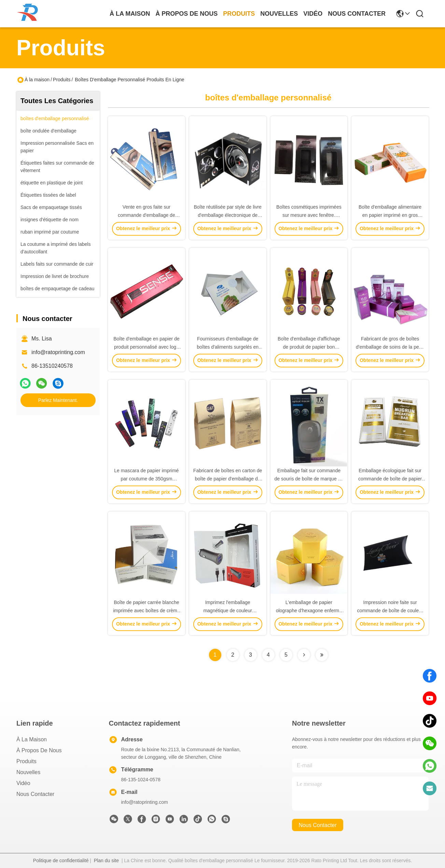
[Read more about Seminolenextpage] (304, 655)
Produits (62, 80)
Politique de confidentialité (61, 860)
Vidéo (23, 783)
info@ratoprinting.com (58, 352)
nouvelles (279, 14)
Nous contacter (35, 794)
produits (239, 14)
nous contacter (357, 14)
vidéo (313, 14)
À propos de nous (186, 14)
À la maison (130, 14)
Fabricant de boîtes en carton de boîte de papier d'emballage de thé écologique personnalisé (228, 479)
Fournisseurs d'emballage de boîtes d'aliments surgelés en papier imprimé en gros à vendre (228, 347)
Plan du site (106, 860)
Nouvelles (28, 772)
